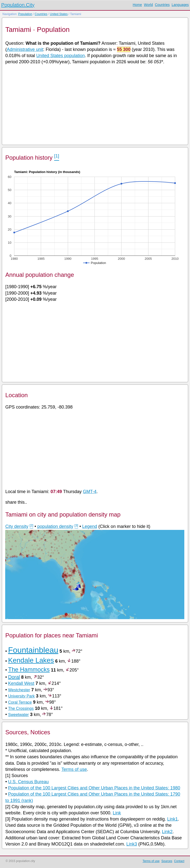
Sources (167, 861)
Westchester (19, 690)
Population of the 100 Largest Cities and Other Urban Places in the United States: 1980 (94, 788)
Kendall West (21, 683)
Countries (162, 5)
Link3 (132, 844)
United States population (61, 56)
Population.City (18, 5)
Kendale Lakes (31, 660)
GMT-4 (90, 492)
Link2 (167, 832)
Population (25, 14)
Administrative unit (25, 49)
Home (137, 5)
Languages (180, 5)
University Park (22, 696)
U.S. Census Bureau (28, 782)
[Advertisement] (95, 104)
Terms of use (74, 769)
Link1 (173, 819)
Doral (14, 677)
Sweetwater (19, 715)
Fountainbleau (33, 650)
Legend (90, 526)
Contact (179, 861)
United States (59, 14)
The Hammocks (29, 669)
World (148, 5)
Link (117, 813)
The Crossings (21, 708)
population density (55, 526)
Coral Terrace (20, 702)
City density (17, 526)
